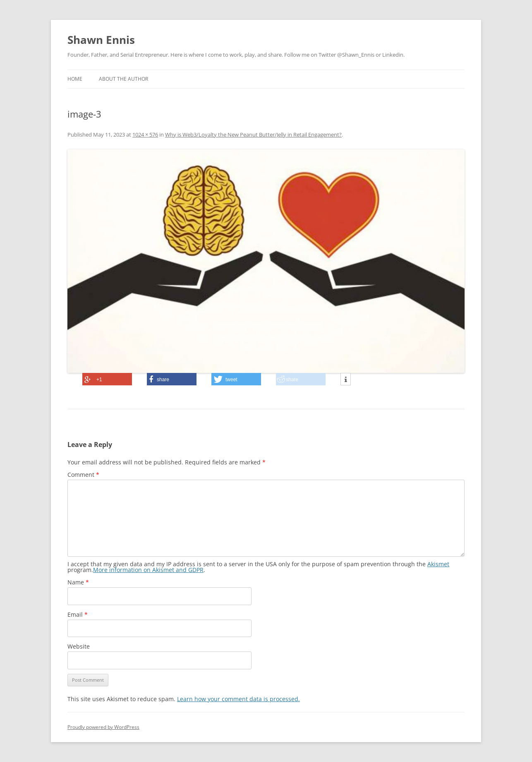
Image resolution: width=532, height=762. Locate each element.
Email (78, 614)
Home (75, 79)
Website (79, 646)
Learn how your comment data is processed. (238, 699)
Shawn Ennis (101, 40)
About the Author (123, 79)
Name (78, 582)
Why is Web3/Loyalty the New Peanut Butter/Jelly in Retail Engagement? (253, 135)
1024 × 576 (145, 135)
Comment (83, 475)
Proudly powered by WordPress (103, 727)
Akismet (438, 564)
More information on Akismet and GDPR (148, 570)
